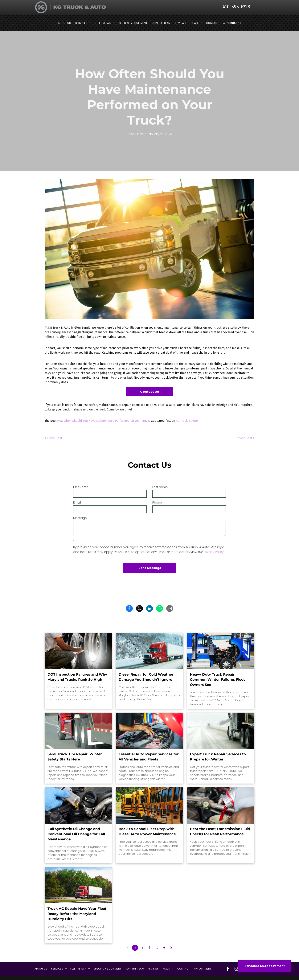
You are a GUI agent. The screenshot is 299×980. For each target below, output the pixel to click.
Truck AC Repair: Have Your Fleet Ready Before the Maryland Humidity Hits (77, 914)
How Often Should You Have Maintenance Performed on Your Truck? (104, 421)
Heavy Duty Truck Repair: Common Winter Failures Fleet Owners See (217, 680)
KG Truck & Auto (187, 421)
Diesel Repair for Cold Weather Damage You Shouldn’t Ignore (146, 677)
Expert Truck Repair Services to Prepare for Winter (218, 757)
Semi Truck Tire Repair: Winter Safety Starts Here (75, 757)
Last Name (160, 487)
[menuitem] (64, 23)
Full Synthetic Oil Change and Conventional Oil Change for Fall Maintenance (76, 834)
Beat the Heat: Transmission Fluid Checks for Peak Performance (220, 832)
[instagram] (236, 969)
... (157, 948)
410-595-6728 (236, 7)
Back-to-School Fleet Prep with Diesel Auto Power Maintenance (147, 832)
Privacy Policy (214, 552)
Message (80, 518)
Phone (157, 502)
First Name (81, 487)
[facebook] (228, 969)
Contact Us (149, 392)
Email (77, 502)
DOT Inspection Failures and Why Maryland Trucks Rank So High (77, 677)
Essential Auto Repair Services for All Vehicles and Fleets (149, 757)
